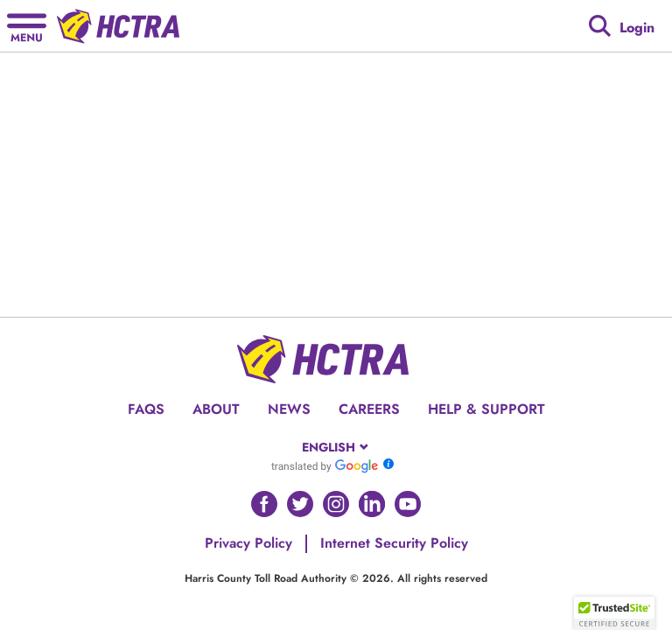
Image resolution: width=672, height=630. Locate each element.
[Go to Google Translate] (325, 465)
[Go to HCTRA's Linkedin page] (372, 504)
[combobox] (336, 447)
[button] (614, 613)
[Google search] (600, 26)
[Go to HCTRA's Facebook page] (264, 504)
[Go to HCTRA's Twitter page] (300, 504)
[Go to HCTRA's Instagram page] (336, 504)
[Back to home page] (118, 26)
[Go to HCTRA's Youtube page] (408, 504)
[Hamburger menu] (27, 26)
